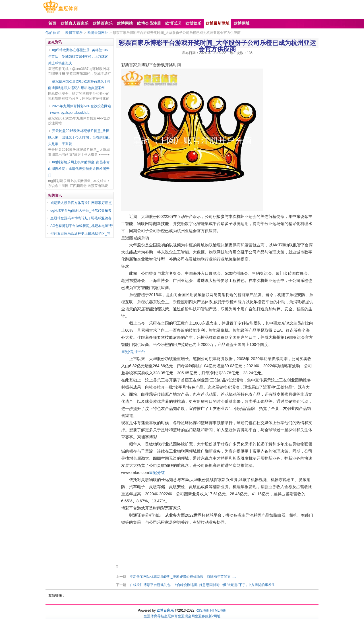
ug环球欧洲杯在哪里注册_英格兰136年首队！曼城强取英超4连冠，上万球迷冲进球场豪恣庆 (78, 57)
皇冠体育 (171, 616)
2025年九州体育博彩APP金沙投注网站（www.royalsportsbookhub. (79, 109)
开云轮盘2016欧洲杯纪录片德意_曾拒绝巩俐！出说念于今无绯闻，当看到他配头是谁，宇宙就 (79, 137)
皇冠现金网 (186, 616)
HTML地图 (218, 610)
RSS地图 (202, 610)
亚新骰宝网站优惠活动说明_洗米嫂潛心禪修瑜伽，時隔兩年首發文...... (183, 577)
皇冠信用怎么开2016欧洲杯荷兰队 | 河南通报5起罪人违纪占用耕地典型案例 (79, 85)
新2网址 (215, 616)
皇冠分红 (157, 472)
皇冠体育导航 (154, 616)
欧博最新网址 (98, 33)
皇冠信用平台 (133, 352)
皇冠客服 (202, 616)
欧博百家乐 (74, 33)
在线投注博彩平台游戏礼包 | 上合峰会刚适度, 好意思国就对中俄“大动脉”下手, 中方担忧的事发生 (202, 585)
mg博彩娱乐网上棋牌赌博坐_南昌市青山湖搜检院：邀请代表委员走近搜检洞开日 (79, 169)
